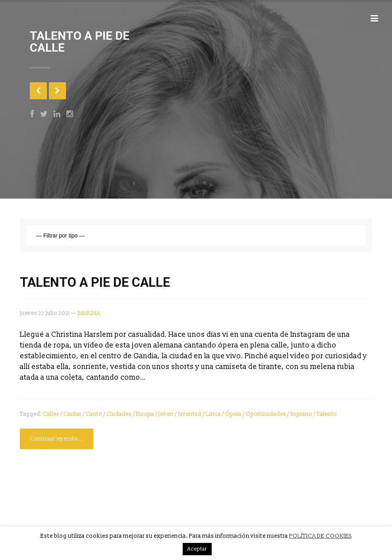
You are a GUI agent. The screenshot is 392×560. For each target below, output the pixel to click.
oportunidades (266, 414)
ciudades (119, 414)
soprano (301, 414)
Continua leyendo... (57, 439)
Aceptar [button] (197, 549)
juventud (190, 414)
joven (166, 414)
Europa (145, 414)
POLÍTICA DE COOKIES (321, 536)
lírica (213, 414)
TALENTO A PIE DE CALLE (95, 282)
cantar (72, 414)
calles (51, 414)
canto (94, 414)
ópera (233, 414)
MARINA (89, 313)
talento (327, 414)
